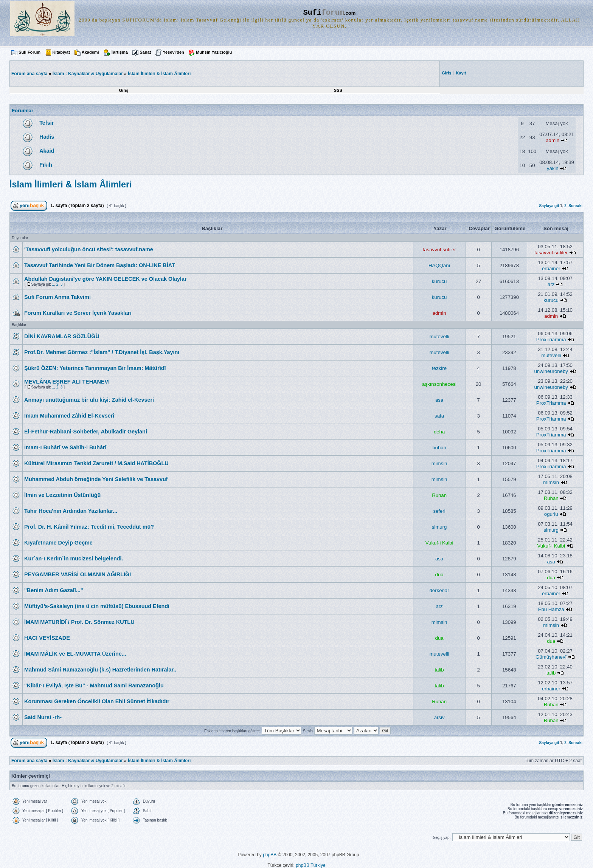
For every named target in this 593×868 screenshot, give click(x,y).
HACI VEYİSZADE (47, 638)
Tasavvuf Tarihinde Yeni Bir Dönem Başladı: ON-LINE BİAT (100, 265)
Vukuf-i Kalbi (439, 543)
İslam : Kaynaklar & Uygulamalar (88, 74)
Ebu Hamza (551, 609)
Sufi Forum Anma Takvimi (57, 297)
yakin (553, 168)
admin (553, 140)
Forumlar (23, 111)
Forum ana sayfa (29, 761)
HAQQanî (439, 265)
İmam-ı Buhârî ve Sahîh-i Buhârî (65, 447)
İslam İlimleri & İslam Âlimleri (159, 74)
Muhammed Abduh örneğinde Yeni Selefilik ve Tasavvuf (96, 479)
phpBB (270, 855)
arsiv (439, 717)
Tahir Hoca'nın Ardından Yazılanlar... (71, 511)
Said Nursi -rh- (43, 717)
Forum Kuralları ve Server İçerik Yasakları (78, 313)
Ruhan (439, 495)
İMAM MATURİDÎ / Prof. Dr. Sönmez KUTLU (79, 622)
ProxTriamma (551, 340)
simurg (439, 527)
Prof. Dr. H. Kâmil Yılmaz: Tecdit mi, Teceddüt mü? (89, 527)
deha (439, 432)
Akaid (47, 151)
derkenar (439, 590)
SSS (338, 90)
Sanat (145, 52)
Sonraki (575, 206)
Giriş (124, 90)
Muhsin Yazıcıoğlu (214, 52)
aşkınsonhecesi (439, 384)
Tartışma (119, 52)
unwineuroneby (551, 371)
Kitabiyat (61, 52)
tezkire (439, 368)
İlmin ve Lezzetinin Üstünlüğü (62, 495)
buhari (439, 448)
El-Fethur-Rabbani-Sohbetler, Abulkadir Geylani (86, 432)
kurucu (439, 281)
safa (439, 416)
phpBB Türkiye (311, 865)
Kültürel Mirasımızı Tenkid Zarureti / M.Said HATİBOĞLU (96, 463)
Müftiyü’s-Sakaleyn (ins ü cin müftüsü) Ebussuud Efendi (97, 606)
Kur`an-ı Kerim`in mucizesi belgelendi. (74, 559)
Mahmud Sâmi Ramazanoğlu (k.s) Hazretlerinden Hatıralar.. (100, 670)
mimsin (439, 463)
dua (439, 575)
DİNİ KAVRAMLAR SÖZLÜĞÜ (62, 336)
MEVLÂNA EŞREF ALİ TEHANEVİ (67, 382)
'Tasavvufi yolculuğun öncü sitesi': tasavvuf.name (89, 249)
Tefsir (47, 123)
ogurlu (551, 514)
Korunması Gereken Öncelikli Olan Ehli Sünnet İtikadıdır (97, 701)
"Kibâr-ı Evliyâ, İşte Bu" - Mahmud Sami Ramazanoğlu (94, 685)
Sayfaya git (549, 206)
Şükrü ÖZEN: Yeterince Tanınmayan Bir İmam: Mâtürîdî (95, 368)
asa (439, 400)
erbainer (551, 268)
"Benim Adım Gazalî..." (54, 590)
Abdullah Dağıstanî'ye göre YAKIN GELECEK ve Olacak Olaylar (106, 279)
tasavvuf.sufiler (439, 250)
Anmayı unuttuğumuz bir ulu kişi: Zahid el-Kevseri (89, 400)
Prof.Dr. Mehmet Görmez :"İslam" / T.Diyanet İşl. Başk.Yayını (102, 352)
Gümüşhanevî (551, 657)
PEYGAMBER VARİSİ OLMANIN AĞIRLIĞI (78, 574)
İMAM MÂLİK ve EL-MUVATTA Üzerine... (75, 654)
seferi (439, 511)
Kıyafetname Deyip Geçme (58, 543)
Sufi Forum (29, 52)
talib (439, 670)
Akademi (90, 52)
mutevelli (439, 337)
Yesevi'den (173, 52)
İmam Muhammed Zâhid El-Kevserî (69, 416)
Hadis (47, 137)
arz (551, 284)
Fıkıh (46, 165)
